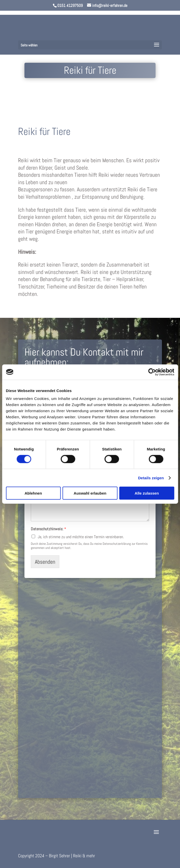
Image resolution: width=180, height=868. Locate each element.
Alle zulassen (147, 493)
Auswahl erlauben (90, 493)
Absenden (45, 562)
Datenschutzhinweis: (49, 529)
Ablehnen (33, 493)
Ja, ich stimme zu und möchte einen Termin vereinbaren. (81, 537)
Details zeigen (151, 478)
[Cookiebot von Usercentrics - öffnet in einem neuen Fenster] (152, 372)
